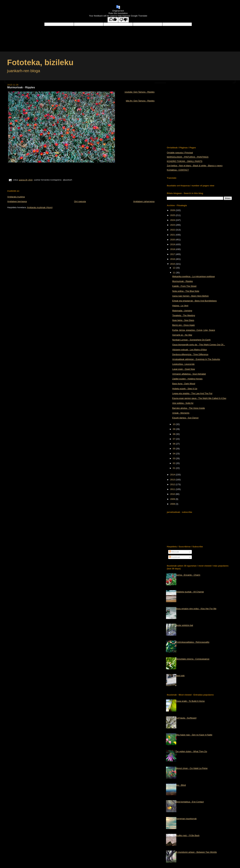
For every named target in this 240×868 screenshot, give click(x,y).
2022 (173, 230)
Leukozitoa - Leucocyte (183, 364)
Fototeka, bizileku (40, 62)
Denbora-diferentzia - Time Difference (190, 354)
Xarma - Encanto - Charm (188, 575)
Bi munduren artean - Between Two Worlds (196, 852)
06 (174, 444)
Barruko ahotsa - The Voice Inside (189, 408)
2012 (173, 484)
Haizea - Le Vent (180, 306)
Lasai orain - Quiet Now (184, 369)
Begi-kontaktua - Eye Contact (190, 802)
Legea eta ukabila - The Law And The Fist (192, 393)
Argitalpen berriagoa (17, 201)
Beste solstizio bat (184, 625)
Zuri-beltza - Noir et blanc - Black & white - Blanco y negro (195, 166)
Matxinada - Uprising (182, 311)
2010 (173, 494)
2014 (173, 475)
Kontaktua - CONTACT (178, 170)
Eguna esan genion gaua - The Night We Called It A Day (199, 398)
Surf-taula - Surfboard (186, 718)
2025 (173, 215)
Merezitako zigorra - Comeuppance (192, 659)
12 (174, 268)
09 (174, 429)
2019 (173, 244)
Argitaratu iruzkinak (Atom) (40, 207)
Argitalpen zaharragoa (144, 201)
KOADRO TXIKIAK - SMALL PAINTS (185, 161)
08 (174, 434)
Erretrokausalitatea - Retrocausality (192, 642)
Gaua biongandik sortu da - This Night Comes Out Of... (199, 345)
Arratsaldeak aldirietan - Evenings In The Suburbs (196, 359)
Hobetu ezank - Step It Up (185, 389)
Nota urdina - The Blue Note (186, 291)
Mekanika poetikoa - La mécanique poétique (194, 276)
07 (174, 439)
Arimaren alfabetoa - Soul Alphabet (189, 374)
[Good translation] (113, 20)
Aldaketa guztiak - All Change (190, 592)
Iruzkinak (174, 557)
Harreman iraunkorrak (186, 819)
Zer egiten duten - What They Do (191, 751)
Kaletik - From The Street (184, 286)
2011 (173, 489)
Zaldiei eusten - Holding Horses (187, 379)
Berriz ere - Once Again (184, 325)
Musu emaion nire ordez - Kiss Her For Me (196, 609)
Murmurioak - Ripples (183, 281)
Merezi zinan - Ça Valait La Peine (191, 768)
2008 (173, 504)
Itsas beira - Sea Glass (183, 320)
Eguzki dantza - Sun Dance (185, 418)
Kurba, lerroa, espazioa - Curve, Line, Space (194, 330)
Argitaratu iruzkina (16, 197)
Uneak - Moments (181, 413)
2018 (173, 249)
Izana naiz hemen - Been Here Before (190, 296)
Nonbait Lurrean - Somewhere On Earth (191, 340)
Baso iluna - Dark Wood (184, 384)
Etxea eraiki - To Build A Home (190, 701)
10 (174, 424)
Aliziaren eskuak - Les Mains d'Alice (190, 350)
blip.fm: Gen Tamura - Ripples (140, 101)
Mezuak (174, 552)
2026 (173, 210)
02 (174, 463)
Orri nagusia (80, 201)
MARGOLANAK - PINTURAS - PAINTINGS (188, 157)
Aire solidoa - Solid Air (183, 403)
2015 (173, 264)
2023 (173, 225)
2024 (173, 220)
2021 (173, 235)
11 (174, 273)
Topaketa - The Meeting (184, 315)
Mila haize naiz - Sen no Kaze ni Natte (194, 735)
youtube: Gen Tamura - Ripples (139, 92)
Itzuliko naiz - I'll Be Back (187, 835)
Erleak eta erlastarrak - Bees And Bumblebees (195, 301)
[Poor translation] (123, 20)
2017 (173, 254)
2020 (173, 240)
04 (174, 454)
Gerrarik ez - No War (182, 335)
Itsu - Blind (181, 785)
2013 (173, 480)
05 (174, 449)
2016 (173, 259)
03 (174, 458)
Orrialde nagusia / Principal (180, 153)
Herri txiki (180, 676)
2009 (173, 499)
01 (174, 468)
